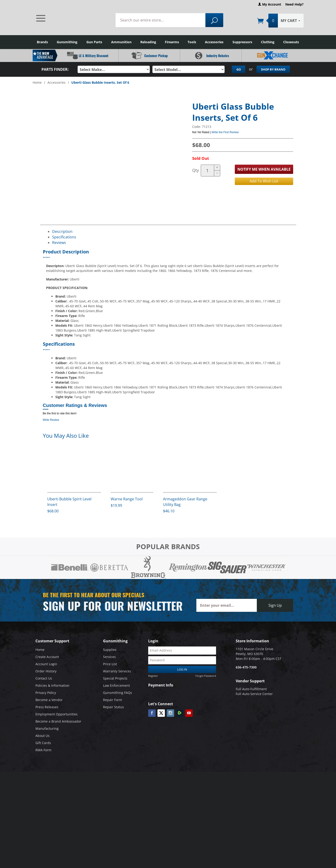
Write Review (51, 420)
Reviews (59, 242)
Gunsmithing (67, 42)
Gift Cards (43, 744)
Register (153, 677)
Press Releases (47, 708)
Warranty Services (117, 672)
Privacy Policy (46, 694)
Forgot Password (206, 677)
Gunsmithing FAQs (118, 694)
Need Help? (294, 4)
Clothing (268, 42)
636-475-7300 (246, 668)
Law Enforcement (116, 686)
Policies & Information (52, 686)
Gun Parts (94, 42)
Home (37, 82)
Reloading (148, 42)
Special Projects (115, 679)
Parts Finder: (55, 69)
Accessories (214, 42)
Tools (192, 42)
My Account (270, 4)
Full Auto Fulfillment (251, 690)
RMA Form (43, 751)
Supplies (110, 651)
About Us (42, 737)
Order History (46, 672)
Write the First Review (225, 132)
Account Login (46, 665)
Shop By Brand (273, 69)
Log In (182, 670)
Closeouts (291, 42)
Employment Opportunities (57, 715)
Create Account (47, 658)
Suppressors (242, 42)
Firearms (172, 42)
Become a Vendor (49, 701)
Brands (42, 42)
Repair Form (113, 701)
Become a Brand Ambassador (58, 722)
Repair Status (113, 708)
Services (109, 658)
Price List (110, 665)
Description (62, 231)
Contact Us (44, 679)
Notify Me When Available (264, 169)
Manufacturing (47, 729)
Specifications (64, 237)
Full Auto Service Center (254, 695)
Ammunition (121, 42)
